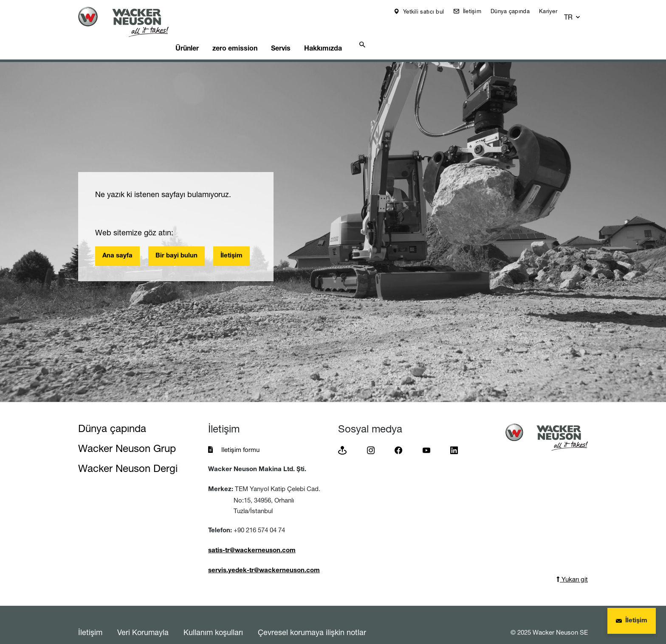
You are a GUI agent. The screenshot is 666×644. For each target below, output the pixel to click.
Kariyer (554, 11)
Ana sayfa (117, 241)
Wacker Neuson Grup (127, 434)
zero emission (256, 32)
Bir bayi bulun (176, 241)
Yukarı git (572, 565)
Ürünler (203, 32)
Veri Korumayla (143, 618)
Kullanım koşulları (213, 618)
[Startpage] (130, 22)
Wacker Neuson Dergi (128, 454)
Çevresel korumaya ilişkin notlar (312, 618)
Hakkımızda (355, 32)
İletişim (477, 11)
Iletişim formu (240, 435)
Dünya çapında (516, 11)
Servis (307, 32)
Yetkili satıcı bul (429, 11)
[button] (580, 11)
